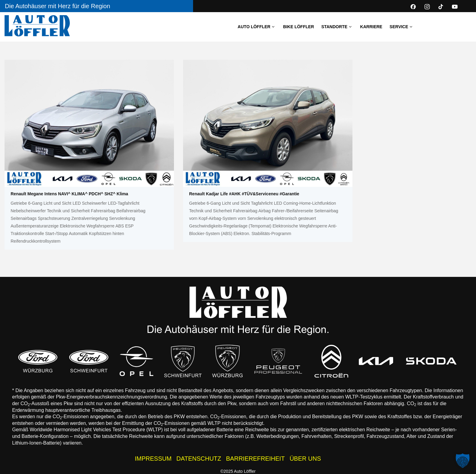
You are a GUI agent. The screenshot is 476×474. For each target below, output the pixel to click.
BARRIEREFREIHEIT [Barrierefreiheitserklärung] (255, 459)
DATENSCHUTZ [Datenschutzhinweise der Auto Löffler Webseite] (199, 459)
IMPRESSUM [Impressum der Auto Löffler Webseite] (153, 459)
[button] (463, 461)
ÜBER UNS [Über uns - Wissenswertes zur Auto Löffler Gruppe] (305, 459)
